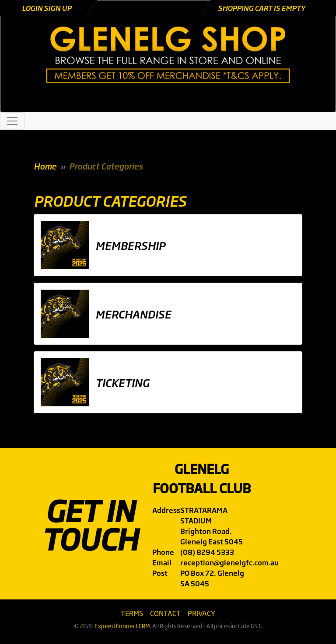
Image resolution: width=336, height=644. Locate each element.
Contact (165, 613)
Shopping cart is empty (262, 8)
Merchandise (133, 314)
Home (45, 166)
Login (33, 8)
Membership (130, 245)
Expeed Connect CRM (122, 626)
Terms (132, 613)
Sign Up (58, 8)
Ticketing (122, 382)
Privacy (201, 613)
